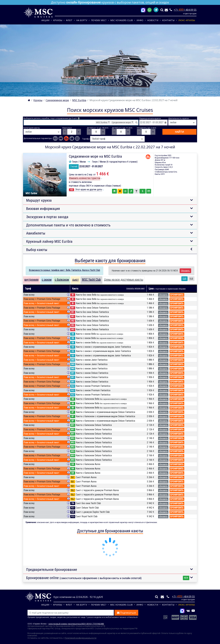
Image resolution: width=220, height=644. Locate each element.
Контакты (168, 20)
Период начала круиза (150, 118)
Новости (153, 20)
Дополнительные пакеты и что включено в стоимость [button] (68, 225)
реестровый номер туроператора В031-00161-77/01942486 (76, 624)
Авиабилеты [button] (36, 233)
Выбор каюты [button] (37, 250)
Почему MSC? (99, 20)
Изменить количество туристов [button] (85, 178)
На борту (82, 20)
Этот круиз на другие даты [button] (85, 190)
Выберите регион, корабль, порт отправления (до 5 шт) (52, 118)
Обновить (185, 271)
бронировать (177, 295)
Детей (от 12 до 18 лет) (97, 128)
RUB (191, 279)
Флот (69, 20)
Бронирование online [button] (108, 578)
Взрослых (67, 128)
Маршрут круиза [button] (39, 200)
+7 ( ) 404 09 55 (185, 10)
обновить (163, 295)
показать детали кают (136, 288)
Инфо (140, 20)
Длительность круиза (178, 118)
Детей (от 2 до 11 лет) (122, 128)
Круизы (58, 20)
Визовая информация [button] (43, 209)
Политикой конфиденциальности (81, 638)
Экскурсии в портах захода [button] (47, 217)
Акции (45, 20)
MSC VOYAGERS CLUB (122, 20)
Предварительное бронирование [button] (52, 570)
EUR (184, 279)
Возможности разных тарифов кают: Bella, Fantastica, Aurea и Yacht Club (64, 270)
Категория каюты (32, 128)
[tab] (31, 280)
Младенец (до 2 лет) (146, 128)
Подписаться (126, 613)
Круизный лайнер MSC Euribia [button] (49, 241)
